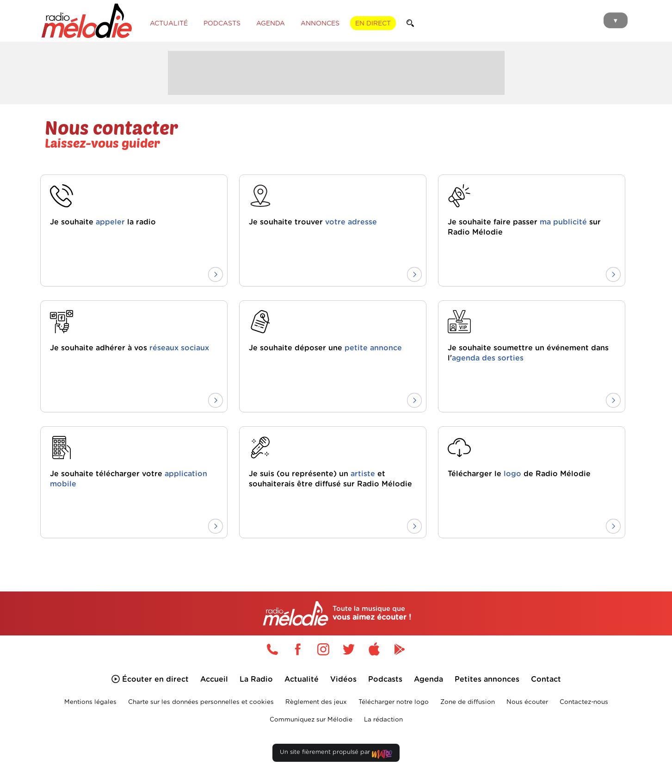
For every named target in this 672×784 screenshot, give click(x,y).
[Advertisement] (336, 72)
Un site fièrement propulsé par (336, 754)
